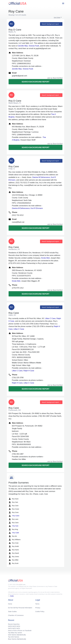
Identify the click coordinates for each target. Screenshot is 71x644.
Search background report (35, 82)
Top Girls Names (14, 637)
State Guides (12, 612)
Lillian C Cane (50, 318)
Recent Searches (14, 624)
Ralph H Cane (29, 371)
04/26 (10, 626)
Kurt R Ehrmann (37, 208)
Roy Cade (14, 533)
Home (10, 604)
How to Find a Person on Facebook (20, 631)
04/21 (18, 628)
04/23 (10, 628)
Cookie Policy (40, 612)
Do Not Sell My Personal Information (20, 608)
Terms (37, 604)
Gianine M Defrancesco (41, 177)
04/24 (18, 626)
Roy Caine (14, 516)
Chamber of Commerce (16, 615)
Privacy (38, 608)
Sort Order (57, 17)
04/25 (14, 626)
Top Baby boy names (15, 633)
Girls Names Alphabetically (17, 635)
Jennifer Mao (23, 46)
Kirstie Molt (45, 258)
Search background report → (51, 24)
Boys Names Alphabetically (17, 639)
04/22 (14, 628)
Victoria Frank (34, 46)
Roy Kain (13, 526)
